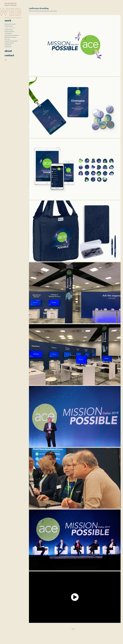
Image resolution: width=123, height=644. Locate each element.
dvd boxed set (8, 45)
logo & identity (8, 33)
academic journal (8, 26)
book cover (7, 39)
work (8, 20)
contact (9, 55)
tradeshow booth (8, 30)
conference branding (10, 28)
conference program (9, 43)
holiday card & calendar (10, 24)
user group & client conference (12, 35)
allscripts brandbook (9, 32)
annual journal (8, 47)
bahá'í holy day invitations (10, 37)
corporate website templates (11, 41)
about (8, 51)
